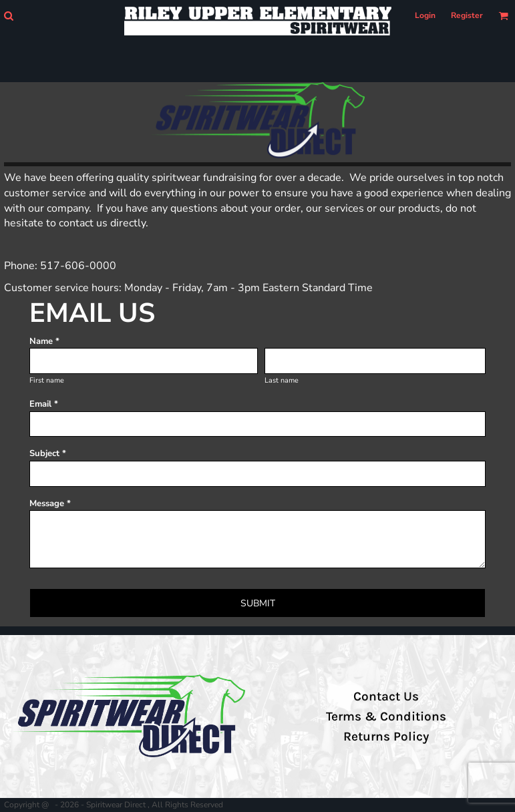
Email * (44, 404)
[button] (8, 16)
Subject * (48, 453)
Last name (282, 380)
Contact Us (386, 696)
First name (47, 380)
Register (467, 15)
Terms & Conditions (386, 717)
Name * (44, 341)
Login (425, 15)
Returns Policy (386, 737)
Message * (50, 503)
